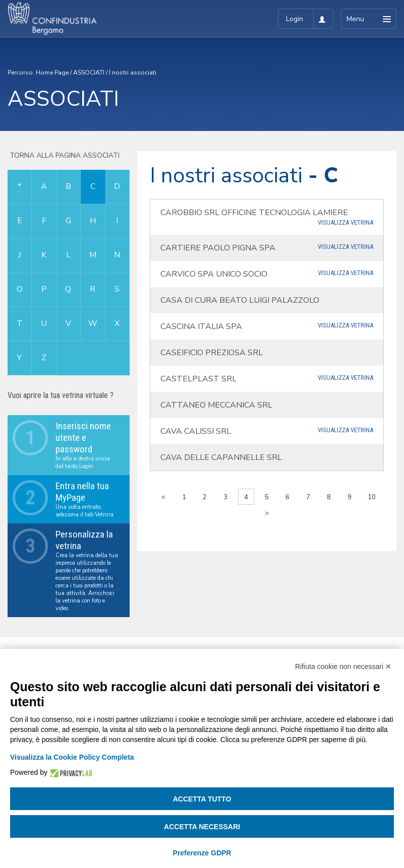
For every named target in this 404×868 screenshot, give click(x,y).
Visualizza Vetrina (345, 222)
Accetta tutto (202, 799)
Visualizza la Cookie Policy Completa (72, 757)
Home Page (52, 73)
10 (372, 497)
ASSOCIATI (89, 73)
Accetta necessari (202, 827)
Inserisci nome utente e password (83, 438)
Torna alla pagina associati (64, 155)
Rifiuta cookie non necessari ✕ (343, 666)
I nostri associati (133, 73)
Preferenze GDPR (202, 853)
